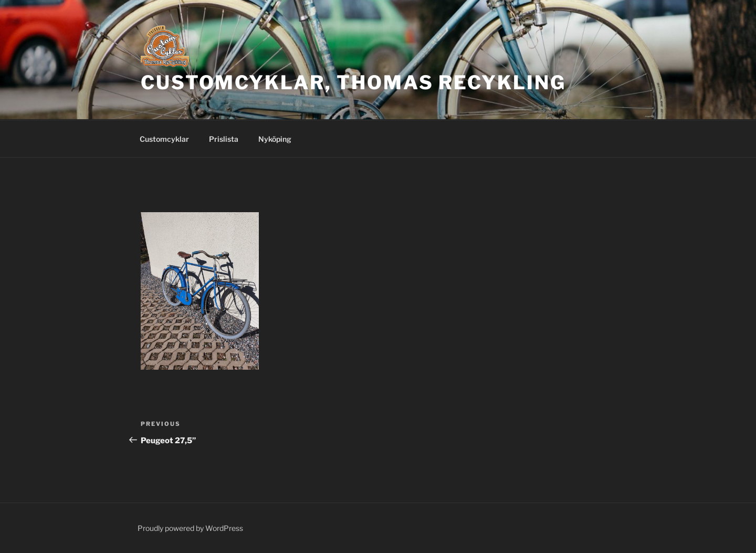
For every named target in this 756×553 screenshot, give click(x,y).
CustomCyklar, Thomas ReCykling (353, 82)
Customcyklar (164, 139)
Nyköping (275, 139)
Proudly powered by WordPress (190, 528)
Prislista (224, 139)
